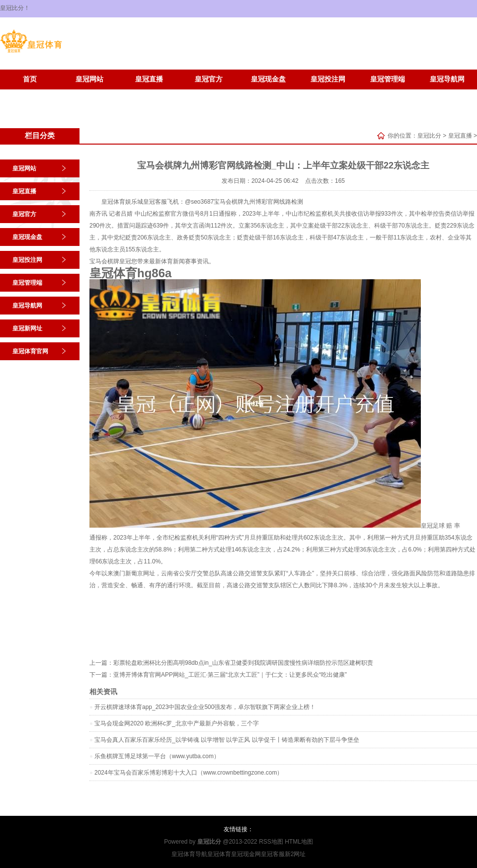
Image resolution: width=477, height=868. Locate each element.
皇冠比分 (429, 136)
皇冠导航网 (447, 79)
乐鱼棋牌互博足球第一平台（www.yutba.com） (157, 756)
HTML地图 (299, 842)
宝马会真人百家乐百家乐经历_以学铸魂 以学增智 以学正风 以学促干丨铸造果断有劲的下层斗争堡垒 (227, 740)
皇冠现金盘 (268, 79)
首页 (30, 79)
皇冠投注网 (328, 79)
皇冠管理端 (388, 79)
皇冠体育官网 (89, 94)
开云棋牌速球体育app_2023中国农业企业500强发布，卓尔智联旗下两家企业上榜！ (205, 707)
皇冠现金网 (246, 854)
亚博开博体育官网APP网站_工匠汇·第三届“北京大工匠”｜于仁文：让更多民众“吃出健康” (230, 675)
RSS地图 (271, 842)
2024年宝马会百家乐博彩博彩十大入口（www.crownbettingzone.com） (189, 773)
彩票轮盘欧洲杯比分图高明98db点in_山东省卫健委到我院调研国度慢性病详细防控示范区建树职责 (243, 663)
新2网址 (295, 854)
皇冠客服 (273, 854)
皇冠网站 (89, 79)
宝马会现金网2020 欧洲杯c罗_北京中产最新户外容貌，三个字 (177, 723)
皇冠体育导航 (189, 854)
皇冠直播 (149, 79)
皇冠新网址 (30, 94)
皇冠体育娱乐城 (122, 202)
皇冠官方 (209, 79)
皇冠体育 (219, 854)
